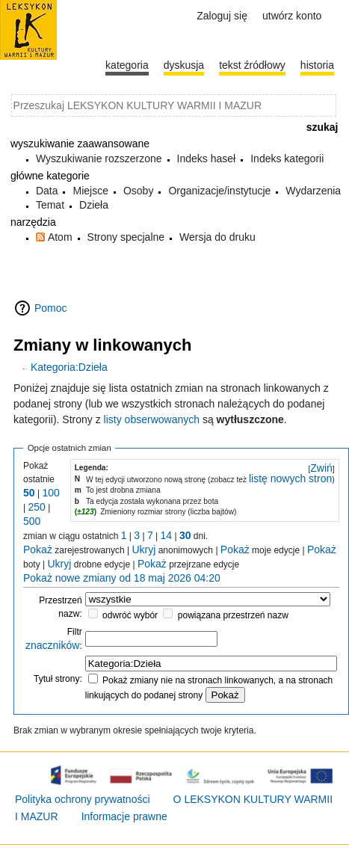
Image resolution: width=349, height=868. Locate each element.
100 (50, 493)
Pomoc (51, 308)
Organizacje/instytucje (219, 191)
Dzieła (94, 205)
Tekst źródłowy (252, 65)
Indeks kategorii (287, 158)
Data (47, 191)
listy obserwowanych (152, 419)
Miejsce (90, 191)
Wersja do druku (217, 237)
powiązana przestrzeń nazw (233, 615)
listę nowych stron (290, 478)
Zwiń (321, 468)
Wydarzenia (313, 191)
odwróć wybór (130, 615)
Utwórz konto (292, 16)
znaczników (52, 645)
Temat (50, 205)
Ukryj (143, 550)
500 (32, 521)
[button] (321, 469)
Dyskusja (184, 65)
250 (36, 507)
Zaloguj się (222, 16)
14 (167, 535)
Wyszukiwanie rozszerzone (99, 158)
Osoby (138, 191)
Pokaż (38, 550)
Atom (60, 237)
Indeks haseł (207, 158)
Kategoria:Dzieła (69, 367)
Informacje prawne (124, 816)
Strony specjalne (126, 237)
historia (317, 65)
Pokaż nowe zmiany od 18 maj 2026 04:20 (122, 578)
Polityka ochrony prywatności (83, 799)
